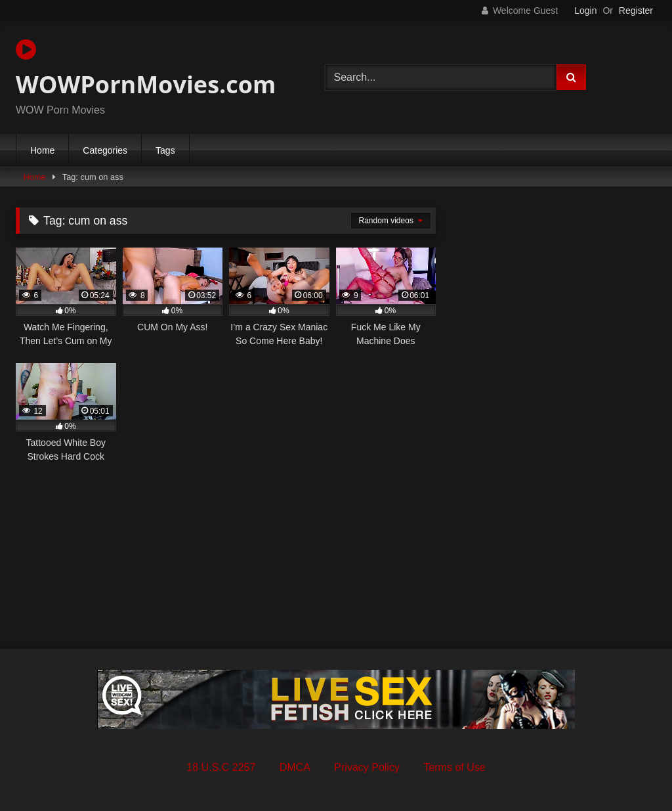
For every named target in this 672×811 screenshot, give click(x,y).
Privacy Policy (367, 767)
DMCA (295, 767)
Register (636, 11)
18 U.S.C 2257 (221, 767)
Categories (105, 150)
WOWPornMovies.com (146, 69)
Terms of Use (454, 767)
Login (585, 11)
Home (42, 150)
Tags (165, 150)
